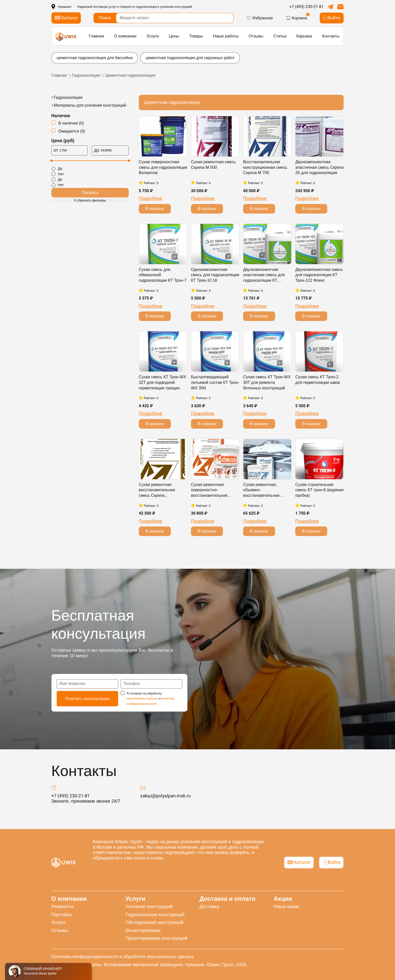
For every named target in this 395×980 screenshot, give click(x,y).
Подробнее (151, 198)
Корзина (296, 18)
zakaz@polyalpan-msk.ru (166, 796)
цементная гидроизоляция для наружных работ (190, 58)
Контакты (331, 36)
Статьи (280, 36)
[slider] (52, 161)
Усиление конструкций (149, 907)
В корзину (155, 209)
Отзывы (256, 36)
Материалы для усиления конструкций (90, 105)
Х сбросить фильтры (90, 200)
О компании (125, 36)
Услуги (153, 36)
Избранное (259, 18)
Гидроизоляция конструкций (155, 915)
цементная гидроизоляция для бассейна (95, 58)
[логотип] (66, 37)
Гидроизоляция (68, 97)
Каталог (299, 862)
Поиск (105, 18)
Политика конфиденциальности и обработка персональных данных (123, 957)
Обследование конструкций (155, 922)
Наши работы (226, 36)
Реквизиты (62, 907)
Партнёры (62, 915)
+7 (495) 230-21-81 (307, 7)
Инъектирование (143, 930)
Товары (196, 36)
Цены (174, 36)
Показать (90, 193)
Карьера (304, 36)
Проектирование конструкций (156, 938)
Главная (96, 36)
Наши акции (286, 907)
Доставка (209, 907)
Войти (330, 18)
